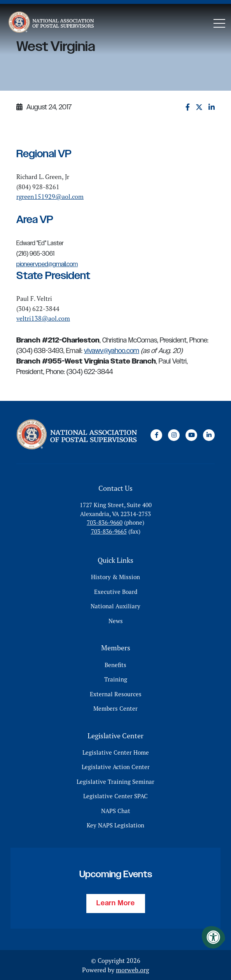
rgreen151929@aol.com (50, 197)
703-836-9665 (109, 531)
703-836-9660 (105, 522)
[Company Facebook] (156, 435)
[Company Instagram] (174, 435)
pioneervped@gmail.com (47, 264)
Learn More (116, 903)
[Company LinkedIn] (209, 435)
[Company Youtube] (191, 435)
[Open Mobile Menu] (219, 23)
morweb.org (132, 969)
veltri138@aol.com (43, 318)
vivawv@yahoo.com (112, 351)
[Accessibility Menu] (213, 937)
